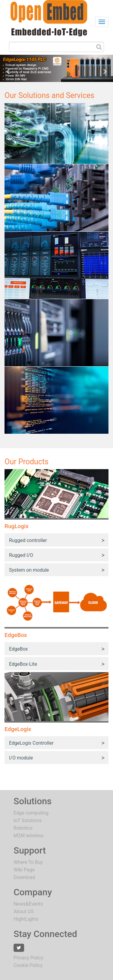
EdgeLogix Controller (31, 743)
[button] (8, 68)
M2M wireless (28, 836)
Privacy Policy (28, 958)
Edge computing (31, 813)
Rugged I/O (21, 555)
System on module (29, 570)
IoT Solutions (28, 820)
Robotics (23, 828)
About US (24, 911)
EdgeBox (18, 649)
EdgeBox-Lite (23, 664)
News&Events (28, 904)
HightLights (26, 919)
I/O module (21, 758)
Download (24, 877)
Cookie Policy (28, 965)
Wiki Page (24, 870)
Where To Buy (28, 862)
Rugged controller (28, 540)
